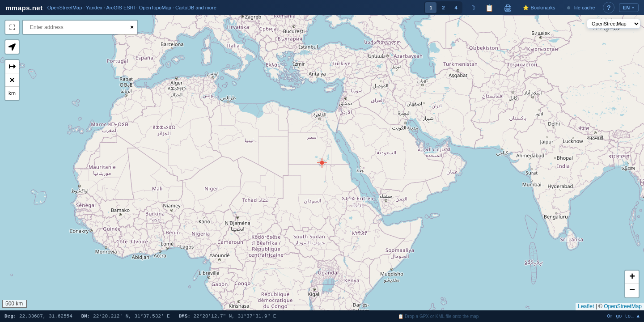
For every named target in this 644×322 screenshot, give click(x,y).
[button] (322, 163)
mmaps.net (24, 8)
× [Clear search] (132, 27)
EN (629, 8)
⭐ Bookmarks (539, 8)
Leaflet (586, 306)
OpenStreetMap (623, 306)
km (12, 93)
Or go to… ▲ (623, 316)
